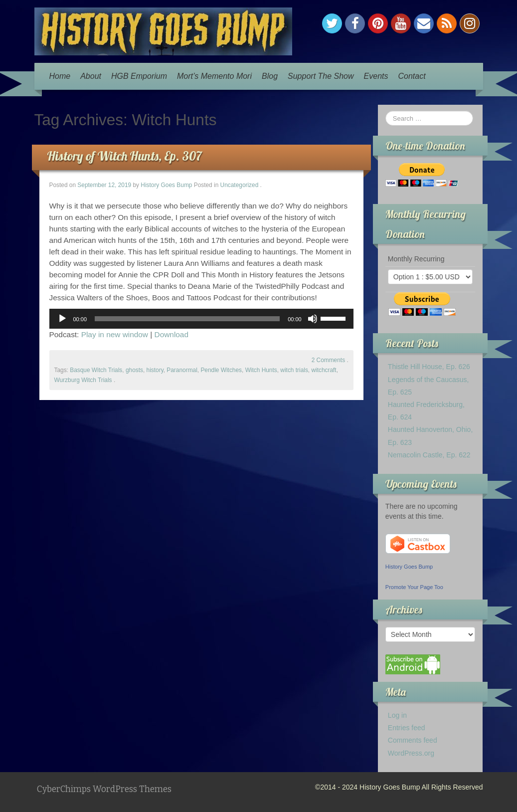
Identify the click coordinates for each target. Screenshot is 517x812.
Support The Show (321, 76)
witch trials (294, 370)
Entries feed (407, 728)
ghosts (134, 370)
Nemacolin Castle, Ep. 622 (429, 455)
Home (60, 76)
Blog (270, 76)
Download (172, 334)
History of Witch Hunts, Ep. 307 (124, 156)
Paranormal (182, 370)
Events (376, 76)
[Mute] (313, 319)
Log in (397, 715)
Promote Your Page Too (414, 587)
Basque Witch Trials (96, 370)
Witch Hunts (261, 370)
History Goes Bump (166, 185)
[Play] (62, 319)
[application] (201, 319)
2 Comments (328, 360)
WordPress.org (411, 753)
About (91, 76)
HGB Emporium (139, 76)
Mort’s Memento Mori (214, 76)
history (155, 370)
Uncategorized (240, 185)
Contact (412, 76)
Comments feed (413, 740)
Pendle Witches (221, 370)
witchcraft (324, 370)
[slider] (187, 319)
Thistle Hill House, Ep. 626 (429, 367)
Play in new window (115, 334)
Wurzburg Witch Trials (83, 380)
